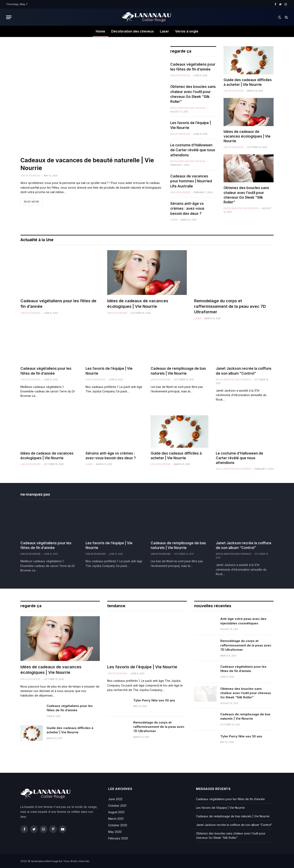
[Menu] (9, 17)
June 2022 (115, 799)
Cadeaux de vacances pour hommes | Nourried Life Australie (191, 181)
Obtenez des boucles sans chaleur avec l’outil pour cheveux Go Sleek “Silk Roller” (193, 94)
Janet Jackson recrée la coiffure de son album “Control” (244, 371)
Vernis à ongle (187, 31)
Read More (32, 202)
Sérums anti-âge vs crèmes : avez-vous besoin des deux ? (187, 209)
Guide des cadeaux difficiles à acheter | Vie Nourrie (248, 82)
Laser (164, 31)
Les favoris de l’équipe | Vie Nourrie (191, 125)
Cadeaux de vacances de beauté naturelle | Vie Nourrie (87, 164)
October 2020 (118, 825)
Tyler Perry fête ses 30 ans (154, 700)
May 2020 (115, 832)
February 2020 (118, 838)
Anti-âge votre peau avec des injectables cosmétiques (243, 621)
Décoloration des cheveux (133, 31)
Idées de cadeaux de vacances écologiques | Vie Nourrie (247, 136)
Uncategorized (31, 176)
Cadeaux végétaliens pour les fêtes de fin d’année (193, 67)
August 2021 (116, 812)
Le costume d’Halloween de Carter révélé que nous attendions (193, 150)
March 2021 (116, 819)
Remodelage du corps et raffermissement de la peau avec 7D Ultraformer (230, 306)
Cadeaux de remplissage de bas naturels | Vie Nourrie (178, 371)
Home (100, 31)
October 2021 (117, 806)
